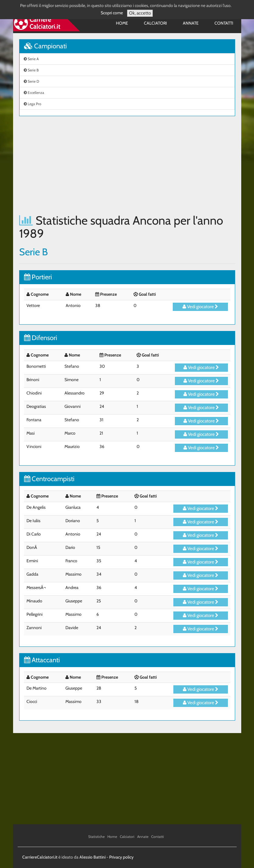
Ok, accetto (140, 13)
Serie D (31, 81)
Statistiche (96, 837)
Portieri (38, 277)
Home (122, 23)
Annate (191, 23)
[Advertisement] (127, 165)
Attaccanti (42, 660)
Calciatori (155, 23)
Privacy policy (121, 857)
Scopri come (112, 13)
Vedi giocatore (200, 307)
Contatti (224, 23)
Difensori (41, 338)
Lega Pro (33, 104)
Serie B (31, 70)
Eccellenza (34, 93)
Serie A (31, 59)
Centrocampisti (49, 479)
